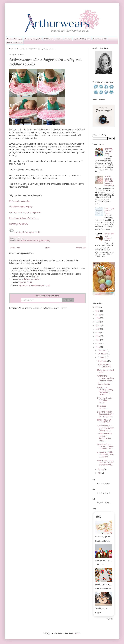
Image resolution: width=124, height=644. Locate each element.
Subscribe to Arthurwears (47, 296)
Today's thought (104, 384)
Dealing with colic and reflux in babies (104, 400)
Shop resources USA (15, 42)
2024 (98, 315)
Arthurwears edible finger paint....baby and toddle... (106, 454)
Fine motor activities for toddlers (24, 218)
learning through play (42, 241)
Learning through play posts (27, 232)
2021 (98, 325)
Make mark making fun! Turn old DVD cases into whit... (106, 462)
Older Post (81, 248)
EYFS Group (49, 39)
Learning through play (33, 39)
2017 (98, 340)
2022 (98, 322)
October (101, 357)
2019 (98, 333)
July (100, 473)
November (102, 354)
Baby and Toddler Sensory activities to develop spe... (105, 414)
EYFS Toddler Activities (25, 241)
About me (59, 39)
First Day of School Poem (109, 211)
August (101, 469)
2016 (98, 343)
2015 (98, 347)
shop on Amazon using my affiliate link (35, 286)
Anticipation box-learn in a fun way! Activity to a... (106, 428)
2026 (98, 307)
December (102, 350)
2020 (98, 329)
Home (9, 39)
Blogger (77, 633)
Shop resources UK (100, 39)
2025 (98, 311)
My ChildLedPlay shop (82, 39)
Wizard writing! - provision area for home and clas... (105, 446)
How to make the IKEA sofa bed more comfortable (109, 181)
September (103, 361)
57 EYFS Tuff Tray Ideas (108, 151)
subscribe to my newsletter (30, 279)
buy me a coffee (25, 282)
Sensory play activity (19, 224)
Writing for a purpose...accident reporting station (106, 378)
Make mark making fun (20, 201)
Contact (68, 39)
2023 (98, 318)
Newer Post (15, 248)
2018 (98, 336)
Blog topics (18, 39)
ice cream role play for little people (25, 212)
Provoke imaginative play (21, 207)
